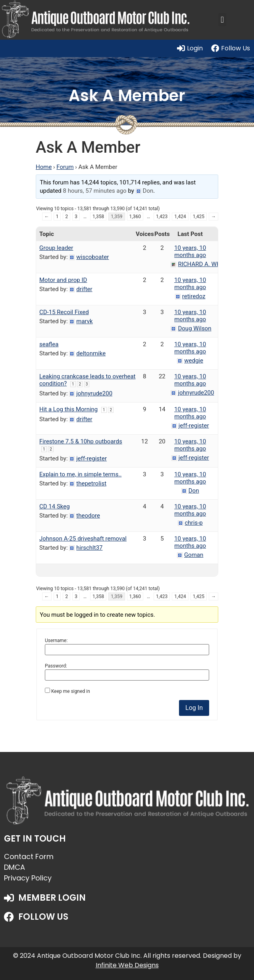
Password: (56, 666)
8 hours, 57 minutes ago (95, 191)
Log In (194, 708)
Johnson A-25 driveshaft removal (83, 539)
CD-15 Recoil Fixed (64, 312)
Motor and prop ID (63, 280)
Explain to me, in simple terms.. (80, 474)
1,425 (199, 217)
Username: (56, 641)
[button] (222, 20)
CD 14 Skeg (55, 506)
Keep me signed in (71, 691)
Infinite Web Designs (127, 965)
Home (44, 167)
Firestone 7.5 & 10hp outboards (81, 441)
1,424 (180, 217)
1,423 (162, 217)
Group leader (56, 248)
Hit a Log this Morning (68, 409)
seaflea (49, 344)
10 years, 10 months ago (190, 251)
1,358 (98, 217)
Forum (65, 167)
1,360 (135, 217)
